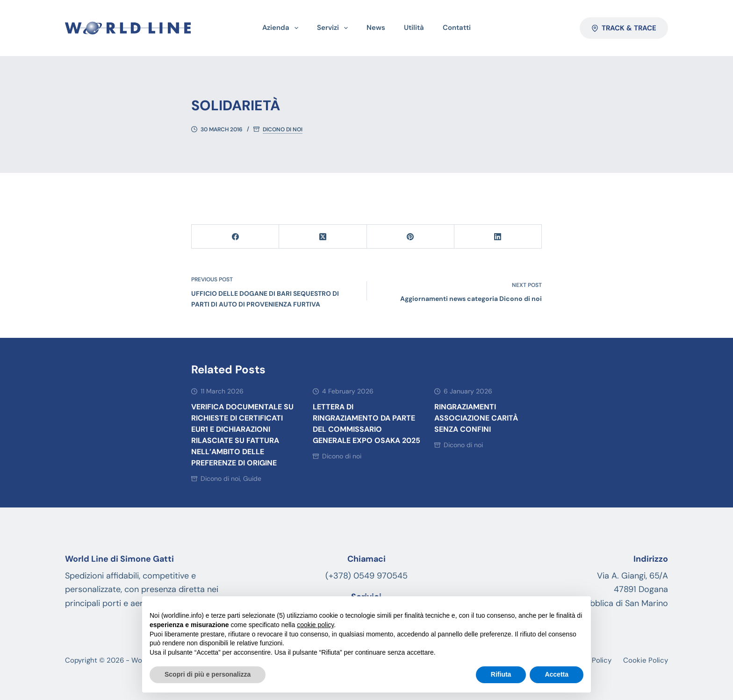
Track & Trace (624, 28)
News (376, 28)
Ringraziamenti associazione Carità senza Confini (476, 418)
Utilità (414, 28)
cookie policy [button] (315, 625)
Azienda (282, 28)
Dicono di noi (283, 130)
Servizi (334, 28)
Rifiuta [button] (501, 674)
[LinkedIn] (498, 237)
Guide (252, 479)
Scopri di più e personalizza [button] (208, 674)
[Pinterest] (411, 237)
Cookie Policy (646, 661)
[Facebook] (235, 237)
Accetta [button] (557, 674)
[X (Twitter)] (323, 237)
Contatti (457, 28)
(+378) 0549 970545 (366, 576)
